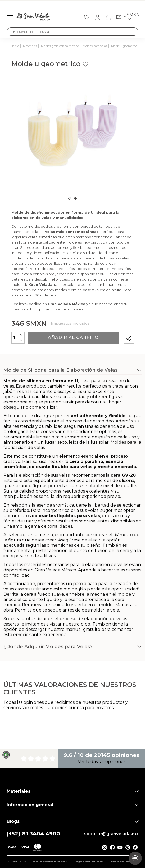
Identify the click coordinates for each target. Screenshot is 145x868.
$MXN (133, 17)
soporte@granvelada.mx (111, 834)
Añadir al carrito (73, 337)
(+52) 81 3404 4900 (33, 834)
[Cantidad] (18, 337)
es (121, 17)
